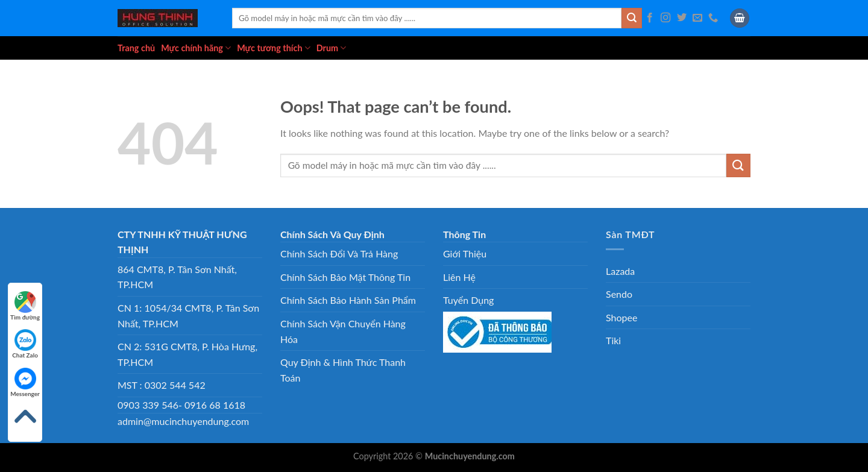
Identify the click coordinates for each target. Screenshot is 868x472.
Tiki (613, 340)
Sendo (619, 294)
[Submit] (632, 18)
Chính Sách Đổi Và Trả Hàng (339, 253)
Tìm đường (25, 306)
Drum (332, 48)
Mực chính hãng (196, 48)
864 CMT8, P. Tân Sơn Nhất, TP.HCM (177, 277)
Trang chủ (136, 48)
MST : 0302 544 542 (162, 385)
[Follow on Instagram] (665, 18)
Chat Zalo (25, 344)
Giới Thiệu (465, 253)
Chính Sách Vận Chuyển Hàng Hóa (343, 331)
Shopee (621, 317)
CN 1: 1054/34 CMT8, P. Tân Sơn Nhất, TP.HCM (188, 316)
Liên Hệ (459, 277)
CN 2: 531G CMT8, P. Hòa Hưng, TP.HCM (187, 354)
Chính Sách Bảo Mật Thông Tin (345, 277)
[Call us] (713, 18)
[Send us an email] (697, 18)
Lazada (620, 271)
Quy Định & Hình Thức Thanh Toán (343, 370)
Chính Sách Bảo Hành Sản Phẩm (348, 300)
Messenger (25, 382)
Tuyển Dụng (468, 300)
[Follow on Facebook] (650, 18)
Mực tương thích (274, 48)
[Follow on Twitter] (682, 18)
